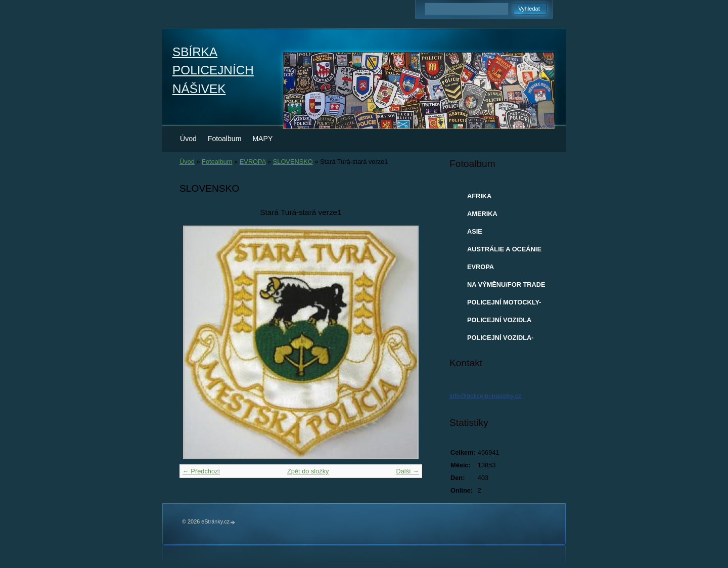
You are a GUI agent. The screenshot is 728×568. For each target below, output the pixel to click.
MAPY (262, 139)
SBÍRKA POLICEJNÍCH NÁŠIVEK (213, 70)
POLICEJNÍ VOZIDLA (499, 320)
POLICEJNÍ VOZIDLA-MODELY (500, 340)
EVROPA (253, 162)
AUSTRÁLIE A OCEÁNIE (504, 249)
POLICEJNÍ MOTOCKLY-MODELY (504, 304)
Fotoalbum (225, 139)
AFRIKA (479, 196)
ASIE (475, 231)
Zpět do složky (308, 471)
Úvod (188, 139)
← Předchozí (201, 471)
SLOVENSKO (293, 162)
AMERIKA (482, 214)
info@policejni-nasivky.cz (485, 396)
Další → (407, 471)
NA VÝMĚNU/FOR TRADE (506, 285)
